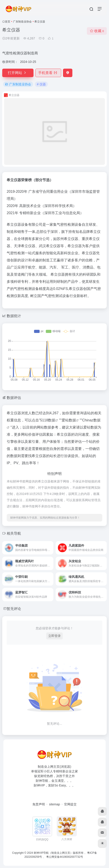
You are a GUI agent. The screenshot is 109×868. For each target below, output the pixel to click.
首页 (8, 22)
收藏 (97, 31)
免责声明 (39, 804)
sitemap (54, 804)
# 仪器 (41, 84)
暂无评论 (14, 609)
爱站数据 (69, 420)
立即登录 (54, 636)
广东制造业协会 (22, 22)
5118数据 (48, 420)
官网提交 (70, 804)
